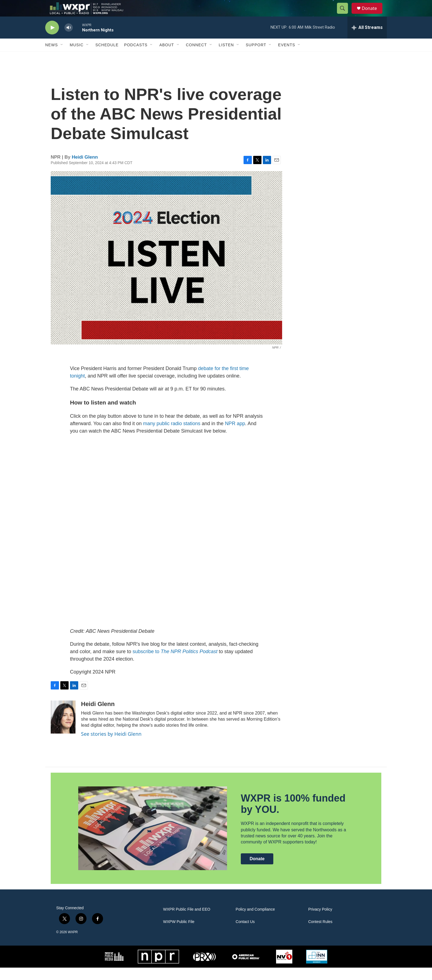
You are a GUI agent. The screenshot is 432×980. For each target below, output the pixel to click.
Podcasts (136, 57)
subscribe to (175, 664)
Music (77, 57)
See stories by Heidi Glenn (111, 746)
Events (287, 57)
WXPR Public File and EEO (187, 922)
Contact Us (245, 934)
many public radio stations (172, 436)
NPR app (235, 436)
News (52, 57)
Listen (226, 57)
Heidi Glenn (85, 169)
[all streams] (367, 40)
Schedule (107, 57)
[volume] (69, 40)
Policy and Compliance (255, 922)
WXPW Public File (179, 934)
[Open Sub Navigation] (62, 57)
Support (256, 57)
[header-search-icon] (345, 15)
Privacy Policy (320, 922)
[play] (52, 40)
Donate (373, 14)
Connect (196, 57)
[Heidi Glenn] (63, 729)
